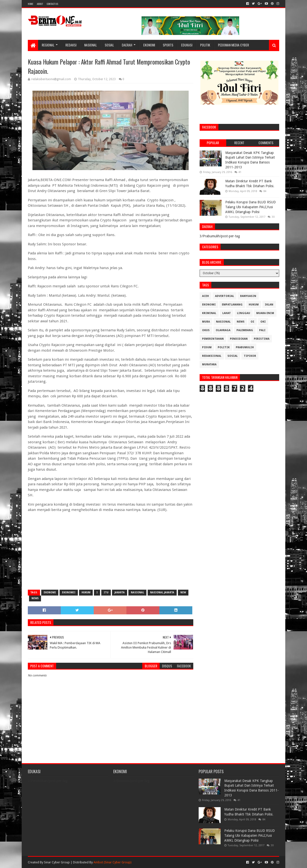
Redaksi (71, 45)
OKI (263, 322)
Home (31, 4)
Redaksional (212, 356)
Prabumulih (245, 347)
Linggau (244, 313)
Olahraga (223, 330)
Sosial (109, 45)
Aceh (205, 296)
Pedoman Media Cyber (233, 45)
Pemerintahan (213, 339)
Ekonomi (149, 45)
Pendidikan (239, 339)
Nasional (91, 45)
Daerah (127, 45)
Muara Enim (265, 313)
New (183, 592)
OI (252, 322)
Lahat (227, 313)
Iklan (269, 305)
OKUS (206, 330)
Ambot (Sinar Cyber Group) (113, 862)
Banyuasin (248, 296)
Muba (206, 322)
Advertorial (225, 296)
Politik (205, 45)
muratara (209, 364)
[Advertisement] (111, 551)
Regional (48, 45)
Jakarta (120, 592)
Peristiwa (262, 339)
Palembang (245, 330)
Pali (262, 330)
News (35, 598)
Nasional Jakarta (162, 592)
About (40, 4)
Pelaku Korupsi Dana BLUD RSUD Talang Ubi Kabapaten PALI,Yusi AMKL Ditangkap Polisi (251, 207)
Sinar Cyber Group (57, 862)
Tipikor (250, 356)
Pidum (207, 347)
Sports (168, 45)
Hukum (86, 592)
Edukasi (187, 45)
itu (106, 592)
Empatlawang (232, 305)
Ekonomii (69, 592)
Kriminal (209, 313)
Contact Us (52, 4)
